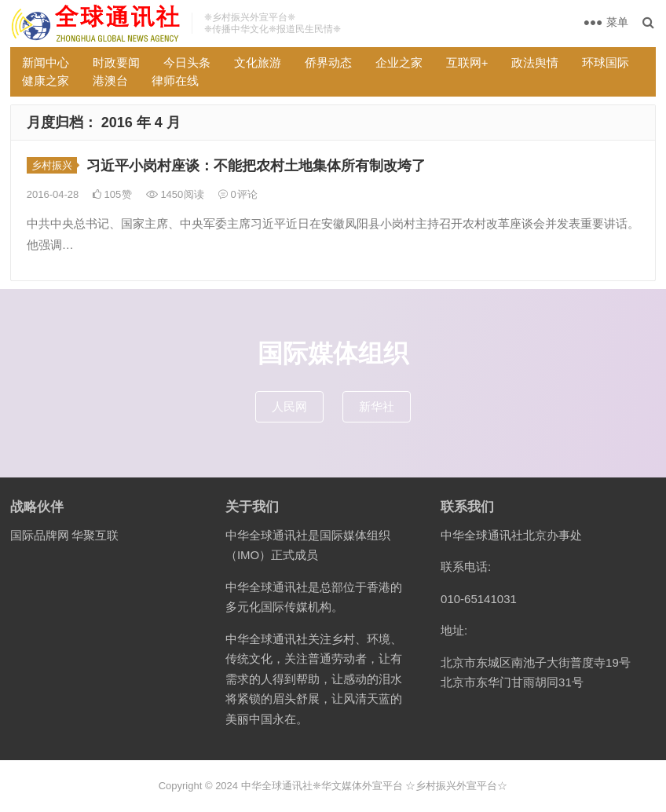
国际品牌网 (40, 535)
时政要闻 (116, 62)
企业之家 (399, 62)
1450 (176, 194)
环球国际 (606, 62)
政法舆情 (535, 62)
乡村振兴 (52, 165)
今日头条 (187, 62)
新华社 (377, 406)
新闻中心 (46, 62)
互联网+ (467, 62)
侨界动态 (328, 62)
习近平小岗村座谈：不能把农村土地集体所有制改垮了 (256, 166)
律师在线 (175, 80)
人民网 (289, 406)
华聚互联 (95, 535)
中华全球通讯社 (277, 786)
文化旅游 (258, 62)
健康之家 (46, 80)
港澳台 (110, 80)
